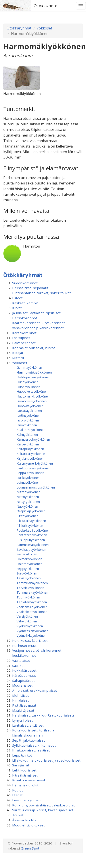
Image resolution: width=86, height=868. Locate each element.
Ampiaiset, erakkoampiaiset (35, 690)
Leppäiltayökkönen (30, 473)
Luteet (17, 298)
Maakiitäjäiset (23, 710)
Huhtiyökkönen (28, 382)
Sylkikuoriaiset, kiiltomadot (34, 745)
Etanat (17, 795)
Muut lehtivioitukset (28, 825)
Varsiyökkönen (27, 616)
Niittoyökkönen (28, 497)
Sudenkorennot (25, 283)
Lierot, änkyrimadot (28, 800)
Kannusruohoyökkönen (33, 439)
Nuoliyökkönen (27, 506)
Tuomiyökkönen (28, 597)
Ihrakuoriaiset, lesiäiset (31, 750)
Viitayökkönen (27, 621)
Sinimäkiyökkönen (29, 559)
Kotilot (17, 790)
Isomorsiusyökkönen (32, 401)
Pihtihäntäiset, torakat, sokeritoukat (41, 293)
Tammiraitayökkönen (32, 583)
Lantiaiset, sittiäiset (28, 725)
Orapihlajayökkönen (31, 511)
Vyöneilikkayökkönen (32, 635)
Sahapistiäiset (23, 680)
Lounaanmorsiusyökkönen (36, 487)
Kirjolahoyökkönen (30, 458)
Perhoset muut (24, 646)
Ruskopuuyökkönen (31, 540)
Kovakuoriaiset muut (29, 780)
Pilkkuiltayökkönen (30, 525)
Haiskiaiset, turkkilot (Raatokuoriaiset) (43, 715)
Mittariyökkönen (29, 492)
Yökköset (44, 28)
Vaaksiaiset (21, 660)
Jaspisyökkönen (28, 420)
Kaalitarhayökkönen (31, 430)
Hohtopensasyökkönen (33, 377)
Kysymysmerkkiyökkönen (35, 463)
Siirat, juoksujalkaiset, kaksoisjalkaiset (43, 810)
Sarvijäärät (21, 765)
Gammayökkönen (29, 367)
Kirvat (17, 308)
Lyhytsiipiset (22, 720)
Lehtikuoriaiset (24, 770)
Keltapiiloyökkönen (30, 449)
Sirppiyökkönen (28, 569)
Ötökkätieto (46, 6)
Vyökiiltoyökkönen (30, 626)
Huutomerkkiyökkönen (33, 396)
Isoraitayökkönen (29, 410)
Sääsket (18, 666)
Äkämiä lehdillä (24, 820)
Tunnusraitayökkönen (32, 592)
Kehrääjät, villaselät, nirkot (34, 348)
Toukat (18, 815)
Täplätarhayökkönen (32, 602)
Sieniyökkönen (27, 554)
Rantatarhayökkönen (32, 535)
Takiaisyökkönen (29, 578)
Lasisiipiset (21, 338)
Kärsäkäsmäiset (25, 775)
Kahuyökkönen (27, 434)
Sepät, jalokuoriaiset (29, 740)
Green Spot (30, 848)
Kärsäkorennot (24, 333)
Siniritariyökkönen (30, 564)
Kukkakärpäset (24, 670)
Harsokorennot (25, 318)
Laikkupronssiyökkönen (33, 468)
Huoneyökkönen (28, 387)
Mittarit (18, 358)
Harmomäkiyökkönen (34, 372)
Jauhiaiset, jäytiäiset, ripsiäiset (36, 313)
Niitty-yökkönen (28, 501)
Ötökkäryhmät (19, 28)
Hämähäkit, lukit (25, 785)
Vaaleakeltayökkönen (32, 612)
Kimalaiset (20, 700)
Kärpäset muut (24, 675)
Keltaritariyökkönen (31, 454)
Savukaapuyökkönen (31, 549)
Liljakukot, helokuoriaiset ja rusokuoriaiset (46, 760)
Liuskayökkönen (28, 478)
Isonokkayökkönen (30, 406)
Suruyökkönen (27, 573)
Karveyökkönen (28, 444)
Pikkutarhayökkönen (31, 521)
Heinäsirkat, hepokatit (30, 288)
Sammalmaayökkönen (33, 545)
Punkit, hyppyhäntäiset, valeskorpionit (44, 805)
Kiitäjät (18, 353)
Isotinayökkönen (29, 415)
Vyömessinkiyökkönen (32, 631)
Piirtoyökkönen (28, 516)
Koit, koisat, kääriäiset (30, 640)
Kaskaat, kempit (25, 303)
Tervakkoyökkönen (30, 588)
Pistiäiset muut (24, 705)
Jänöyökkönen (27, 425)
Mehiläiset (21, 695)
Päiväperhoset (24, 343)
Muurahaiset (22, 685)
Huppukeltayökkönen (32, 391)
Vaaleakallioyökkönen (32, 607)
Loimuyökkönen (28, 482)
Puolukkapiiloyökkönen (33, 530)
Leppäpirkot (22, 755)
